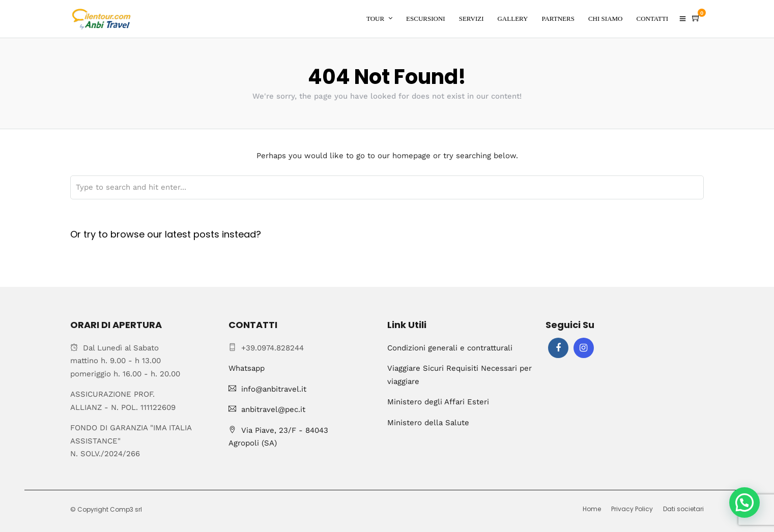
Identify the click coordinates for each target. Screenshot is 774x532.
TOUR (375, 19)
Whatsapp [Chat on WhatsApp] (247, 368)
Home (592, 509)
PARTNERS (558, 19)
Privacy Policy (632, 509)
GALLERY (512, 19)
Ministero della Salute (428, 423)
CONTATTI (652, 19)
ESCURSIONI (426, 19)
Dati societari (683, 509)
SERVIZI (471, 19)
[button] (744, 503)
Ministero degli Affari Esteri (438, 402)
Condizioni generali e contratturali (450, 348)
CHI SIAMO (606, 19)
